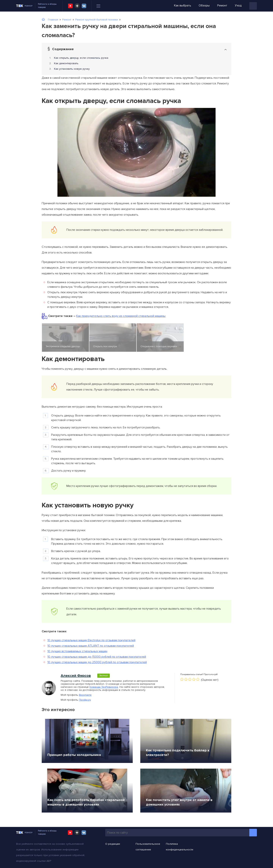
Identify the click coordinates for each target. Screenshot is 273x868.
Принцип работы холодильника (74, 755)
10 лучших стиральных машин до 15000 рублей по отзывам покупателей (97, 657)
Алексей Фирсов (76, 676)
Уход (238, 5)
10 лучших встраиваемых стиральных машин (77, 651)
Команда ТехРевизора (104, 687)
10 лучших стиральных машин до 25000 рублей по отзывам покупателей (97, 662)
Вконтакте (85, 695)
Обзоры (204, 5)
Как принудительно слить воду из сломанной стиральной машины (121, 316)
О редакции (113, 844)
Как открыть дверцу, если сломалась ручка (81, 58)
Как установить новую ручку (72, 69)
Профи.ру (85, 700)
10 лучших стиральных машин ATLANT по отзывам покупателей (91, 646)
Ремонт (222, 5)
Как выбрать (183, 5)
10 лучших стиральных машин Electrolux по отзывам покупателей (91, 640)
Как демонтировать (66, 63)
